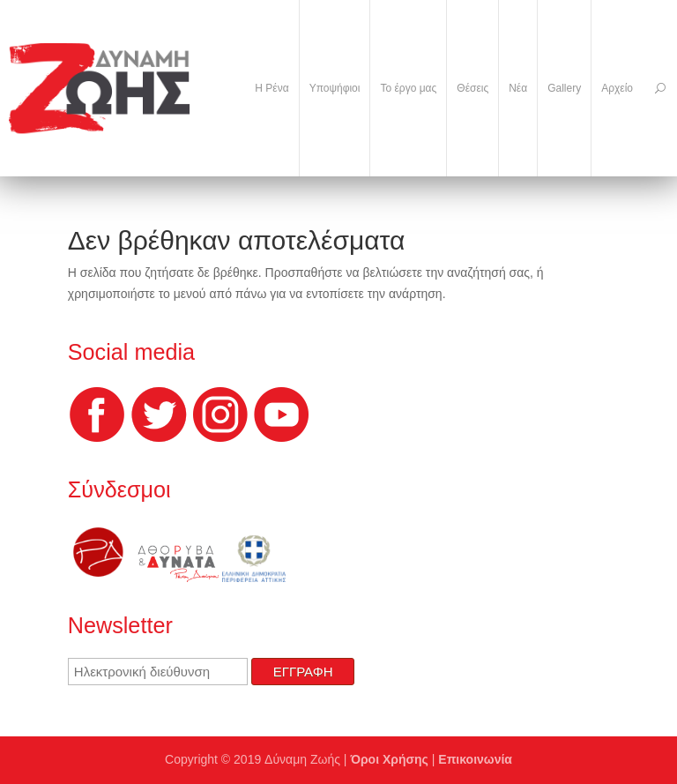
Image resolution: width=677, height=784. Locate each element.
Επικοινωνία (475, 759)
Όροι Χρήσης (389, 759)
